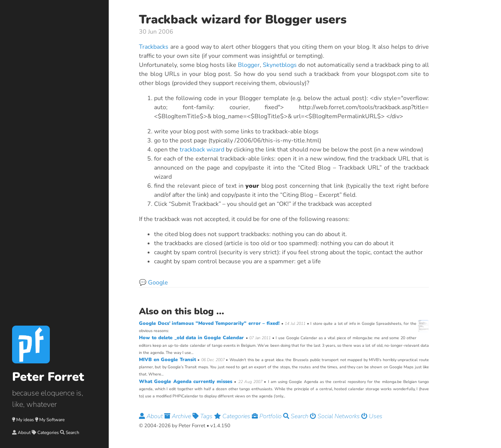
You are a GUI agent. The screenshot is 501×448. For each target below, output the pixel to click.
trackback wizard (202, 150)
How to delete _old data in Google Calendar (192, 338)
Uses (372, 416)
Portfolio (267, 416)
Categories (48, 433)
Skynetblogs (280, 65)
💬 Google (153, 283)
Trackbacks (154, 47)
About (24, 433)
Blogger (249, 65)
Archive (178, 416)
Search (72, 433)
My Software (52, 420)
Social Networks (336, 416)
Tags (203, 416)
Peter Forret (48, 377)
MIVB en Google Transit (168, 360)
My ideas (25, 420)
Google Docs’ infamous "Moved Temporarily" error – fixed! (210, 323)
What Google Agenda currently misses (187, 382)
